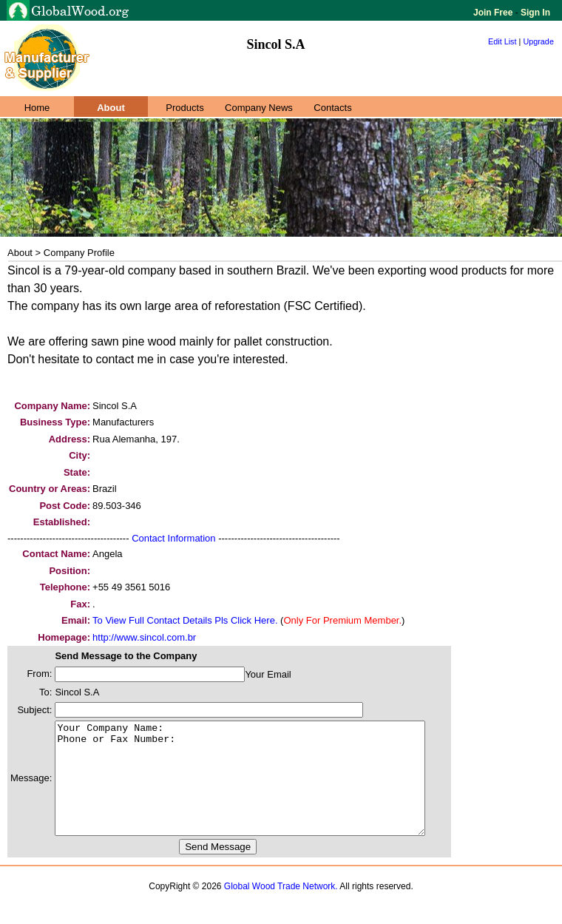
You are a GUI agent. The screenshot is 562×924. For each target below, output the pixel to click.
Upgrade (538, 41)
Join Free (494, 13)
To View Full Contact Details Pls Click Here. (185, 620)
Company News (259, 108)
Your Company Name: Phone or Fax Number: (262, 789)
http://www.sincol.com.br (144, 637)
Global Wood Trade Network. (281, 908)
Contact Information (173, 538)
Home (37, 108)
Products (184, 108)
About (111, 108)
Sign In (534, 13)
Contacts (332, 108)
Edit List (502, 41)
